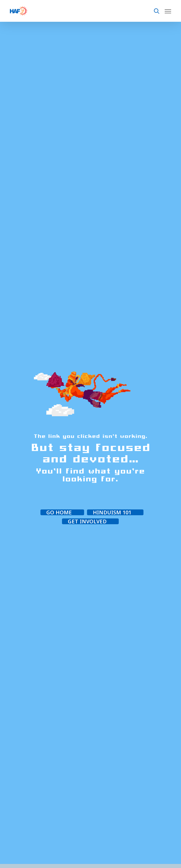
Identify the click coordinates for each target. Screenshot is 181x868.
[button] (62, 512)
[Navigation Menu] (168, 11)
